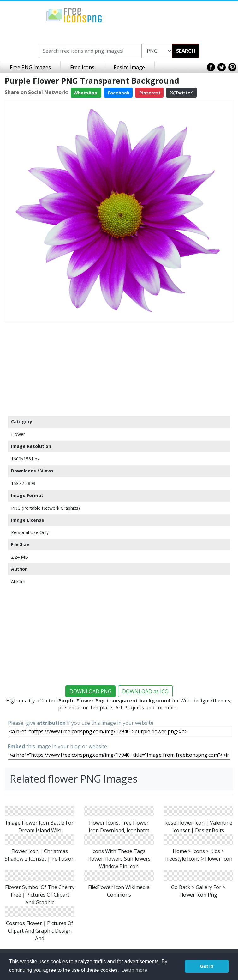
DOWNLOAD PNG (90, 691)
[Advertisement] (119, 369)
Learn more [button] (134, 970)
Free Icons (82, 67)
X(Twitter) (181, 93)
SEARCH (186, 51)
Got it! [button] (207, 966)
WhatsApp (86, 93)
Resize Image (129, 67)
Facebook (118, 93)
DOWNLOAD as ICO (145, 691)
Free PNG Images (30, 67)
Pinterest (149, 93)
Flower (18, 434)
